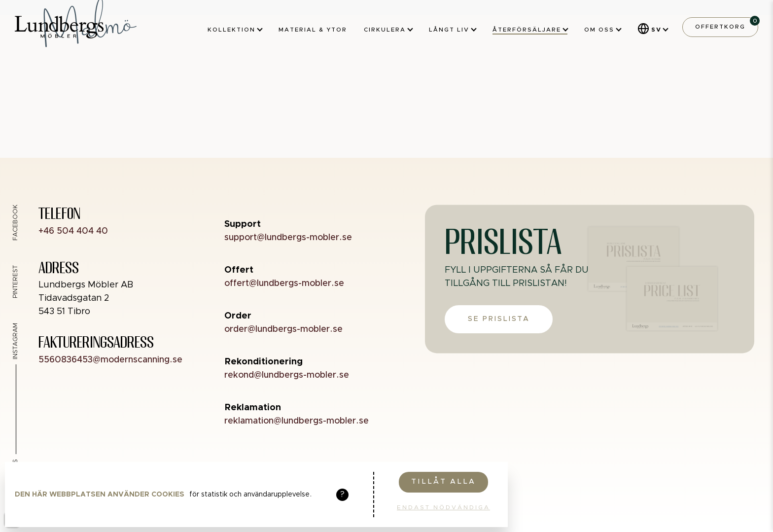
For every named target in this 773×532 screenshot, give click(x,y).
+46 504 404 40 (73, 231)
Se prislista (499, 319)
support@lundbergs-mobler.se (288, 238)
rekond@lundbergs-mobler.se (287, 375)
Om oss (602, 30)
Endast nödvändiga (443, 507)
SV (656, 30)
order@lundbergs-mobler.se (283, 329)
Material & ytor (313, 30)
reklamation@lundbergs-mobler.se (297, 421)
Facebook (16, 223)
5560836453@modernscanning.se (110, 360)
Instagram (16, 341)
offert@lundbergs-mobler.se (284, 284)
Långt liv (452, 30)
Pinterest (16, 282)
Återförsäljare (530, 30)
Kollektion (235, 30)
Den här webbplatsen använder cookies (100, 495)
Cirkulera (388, 30)
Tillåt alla (443, 482)
